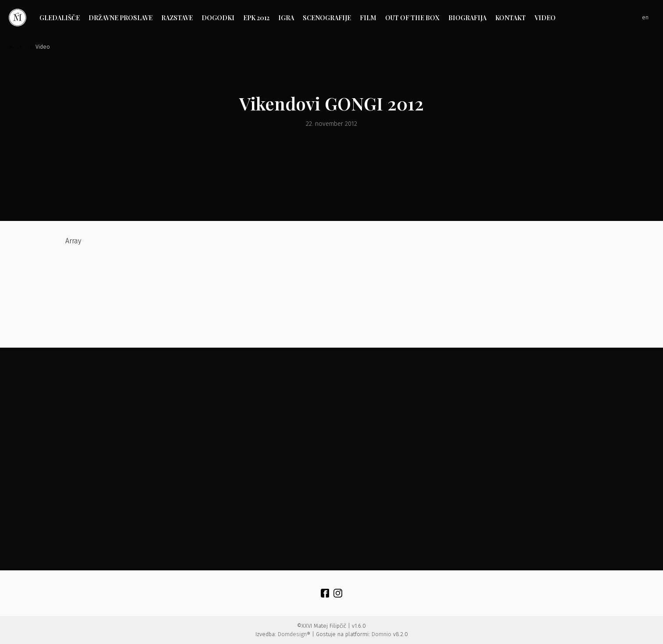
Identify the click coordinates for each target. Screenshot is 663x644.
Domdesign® (294, 634)
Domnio (381, 634)
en (645, 17)
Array (130, 284)
